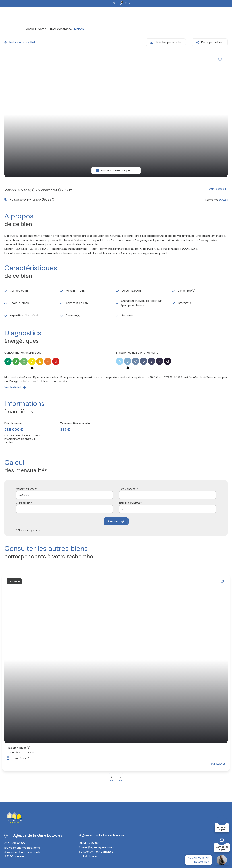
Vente (42, 29)
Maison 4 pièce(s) (21, 750)
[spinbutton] (167, 509)
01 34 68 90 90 (15, 843)
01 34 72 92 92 (89, 843)
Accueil (31, 29)
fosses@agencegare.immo (96, 847)
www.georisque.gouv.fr (153, 253)
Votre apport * (24, 503)
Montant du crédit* (27, 489)
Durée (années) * (128, 489)
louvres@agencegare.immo (22, 848)
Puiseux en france (60, 29)
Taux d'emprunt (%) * (130, 503)
